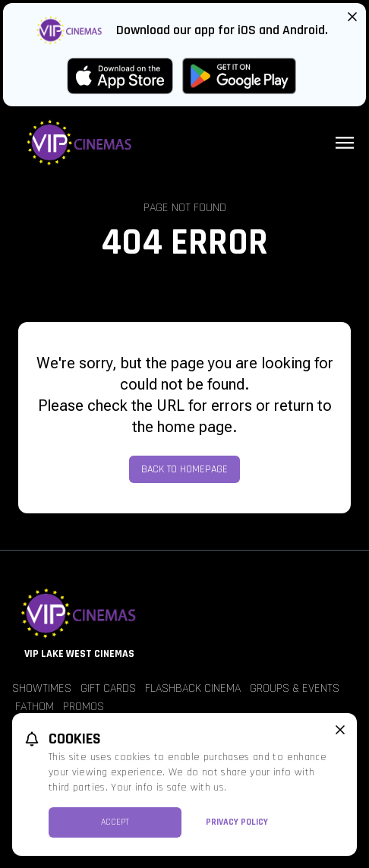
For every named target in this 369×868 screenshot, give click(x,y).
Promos (84, 707)
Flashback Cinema (193, 688)
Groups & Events (295, 688)
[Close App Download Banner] (352, 17)
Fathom (35, 707)
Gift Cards (108, 688)
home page (195, 427)
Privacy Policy (237, 822)
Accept (115, 822)
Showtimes (42, 688)
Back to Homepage (184, 469)
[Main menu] (345, 143)
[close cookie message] (340, 730)
